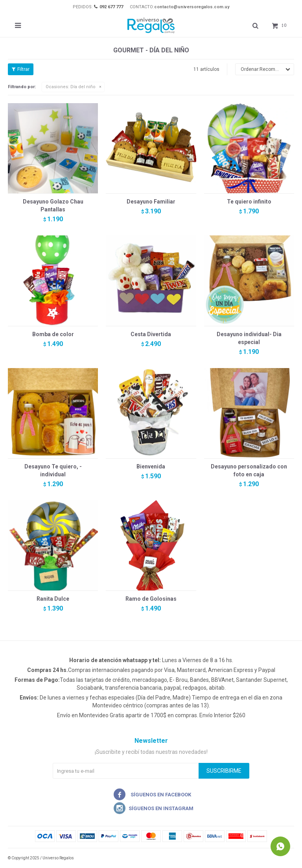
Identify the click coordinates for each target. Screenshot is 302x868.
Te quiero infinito (249, 202)
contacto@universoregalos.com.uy (192, 7)
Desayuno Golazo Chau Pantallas (53, 205)
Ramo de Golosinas (151, 599)
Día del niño (71, 87)
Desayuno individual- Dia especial (249, 338)
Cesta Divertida (151, 334)
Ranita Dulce (53, 599)
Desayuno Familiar (151, 202)
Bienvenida (151, 466)
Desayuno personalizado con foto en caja (249, 470)
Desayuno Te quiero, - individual (53, 470)
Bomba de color (53, 334)
